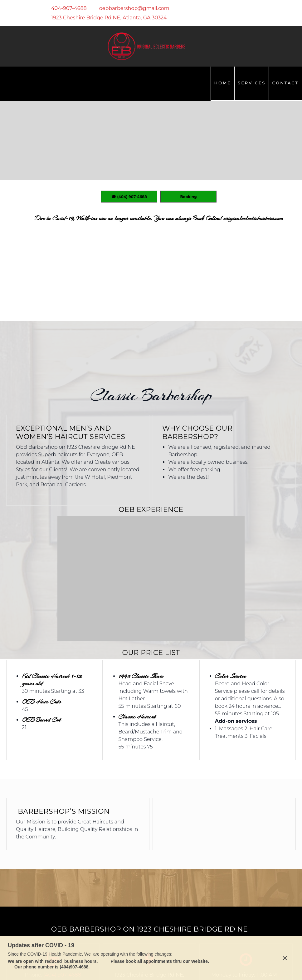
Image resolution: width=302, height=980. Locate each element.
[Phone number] (66, 8)
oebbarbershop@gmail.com (53, 870)
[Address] (106, 18)
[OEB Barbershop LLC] (146, 46)
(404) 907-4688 (62, 855)
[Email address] (131, 8)
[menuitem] (222, 84)
